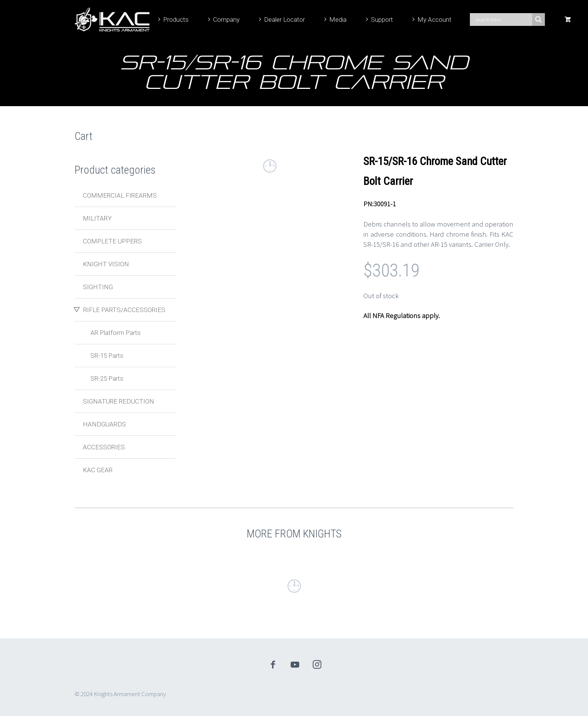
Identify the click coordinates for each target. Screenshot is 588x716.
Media (338, 20)
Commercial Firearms (120, 195)
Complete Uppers (112, 241)
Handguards (104, 424)
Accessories (104, 447)
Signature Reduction (118, 401)
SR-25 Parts (107, 378)
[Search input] (503, 20)
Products (176, 20)
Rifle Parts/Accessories (124, 310)
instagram (317, 665)
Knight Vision (106, 264)
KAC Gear (98, 470)
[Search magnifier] (538, 20)
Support (382, 20)
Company (226, 20)
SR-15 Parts (107, 356)
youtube (295, 665)
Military (97, 218)
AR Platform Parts (115, 333)
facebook (273, 665)
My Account (434, 20)
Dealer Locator (284, 20)
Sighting (98, 287)
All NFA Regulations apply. (402, 315)
